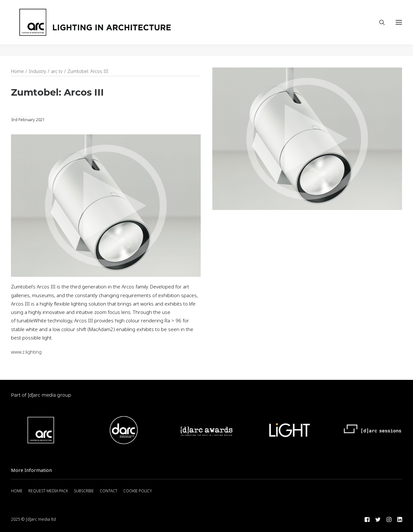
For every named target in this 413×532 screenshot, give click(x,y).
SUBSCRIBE (84, 491)
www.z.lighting (26, 352)
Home (17, 72)
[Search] (379, 28)
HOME (17, 491)
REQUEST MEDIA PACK (48, 491)
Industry (37, 72)
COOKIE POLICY (138, 491)
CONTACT (109, 491)
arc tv (57, 72)
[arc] (119, 28)
